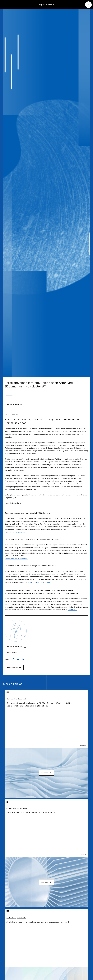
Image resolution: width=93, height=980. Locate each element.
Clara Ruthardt (22, 699)
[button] (88, 5)
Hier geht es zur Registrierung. (17, 532)
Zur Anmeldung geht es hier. (39, 582)
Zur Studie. (72, 610)
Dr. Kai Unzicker (21, 918)
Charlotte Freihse (12, 699)
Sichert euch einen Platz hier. (16, 559)
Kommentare (14, 667)
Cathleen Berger (11, 808)
